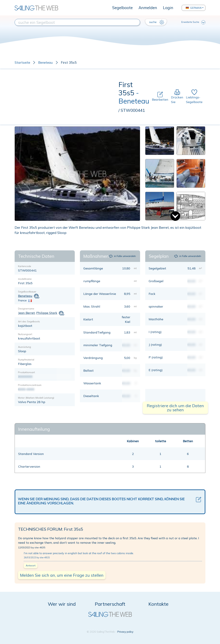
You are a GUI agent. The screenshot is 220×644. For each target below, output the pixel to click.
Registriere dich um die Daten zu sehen (175, 408)
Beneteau (45, 63)
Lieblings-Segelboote (194, 97)
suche (157, 22)
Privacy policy (125, 632)
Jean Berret (26, 313)
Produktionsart (26, 372)
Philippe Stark (47, 313)
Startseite (22, 63)
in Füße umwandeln (122, 256)
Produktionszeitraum (30, 385)
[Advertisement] (67, 97)
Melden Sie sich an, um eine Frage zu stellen (62, 575)
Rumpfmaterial (26, 360)
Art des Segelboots (29, 321)
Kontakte (158, 604)
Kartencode (25, 266)
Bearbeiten (160, 97)
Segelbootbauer (27, 292)
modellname (25, 279)
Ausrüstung (24, 347)
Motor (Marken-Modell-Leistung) (36, 398)
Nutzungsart (25, 334)
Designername (26, 309)
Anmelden (148, 8)
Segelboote (122, 8)
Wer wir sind (62, 604)
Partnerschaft (110, 604)
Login (168, 8)
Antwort (31, 566)
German (194, 8)
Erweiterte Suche (193, 22)
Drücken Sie (177, 97)
